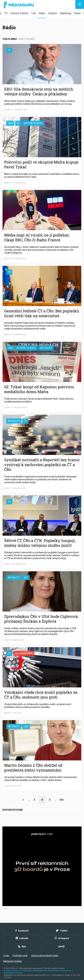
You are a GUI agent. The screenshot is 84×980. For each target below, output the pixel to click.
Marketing (66, 13)
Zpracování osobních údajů (45, 952)
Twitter (62, 927)
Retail (77, 13)
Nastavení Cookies (13, 958)
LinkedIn (22, 935)
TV (6, 13)
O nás (6, 952)
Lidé (26, 578)
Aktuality (46, 348)
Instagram (62, 935)
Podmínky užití (20, 952)
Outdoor (53, 13)
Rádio (42, 13)
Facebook (22, 927)
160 (61, 800)
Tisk (34, 13)
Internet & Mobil (19, 13)
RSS (22, 943)
